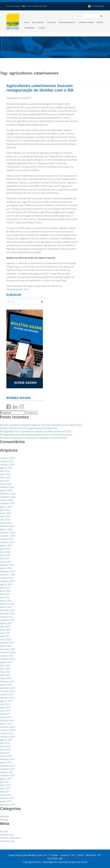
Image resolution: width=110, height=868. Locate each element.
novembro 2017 (8, 769)
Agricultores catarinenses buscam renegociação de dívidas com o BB (40, 88)
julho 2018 (5, 743)
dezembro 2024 (8, 494)
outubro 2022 (7, 578)
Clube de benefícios (67, 22)
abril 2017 (5, 792)
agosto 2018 (6, 740)
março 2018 (6, 756)
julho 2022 (5, 588)
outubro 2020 (7, 656)
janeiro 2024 (6, 529)
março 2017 (6, 795)
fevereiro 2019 (7, 720)
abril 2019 (5, 714)
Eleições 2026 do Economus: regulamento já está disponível (29, 428)
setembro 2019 (7, 698)
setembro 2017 (7, 776)
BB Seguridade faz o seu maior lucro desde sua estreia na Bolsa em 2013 (36, 431)
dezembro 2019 (8, 688)
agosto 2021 (6, 623)
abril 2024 (5, 520)
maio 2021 (5, 633)
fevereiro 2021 (7, 643)
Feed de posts (7, 835)
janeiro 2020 (6, 685)
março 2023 (6, 562)
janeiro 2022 (6, 607)
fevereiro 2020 (7, 682)
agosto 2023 (6, 546)
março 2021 (6, 639)
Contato (42, 28)
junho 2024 (5, 513)
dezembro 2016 (8, 805)
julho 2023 (5, 549)
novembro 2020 (8, 652)
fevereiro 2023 (7, 565)
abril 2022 (5, 597)
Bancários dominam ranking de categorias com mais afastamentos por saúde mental (41, 425)
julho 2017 (5, 782)
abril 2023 (5, 559)
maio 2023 (5, 555)
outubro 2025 (7, 461)
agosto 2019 (6, 701)
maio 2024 (5, 516)
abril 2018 (5, 753)
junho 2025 (5, 474)
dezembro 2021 (8, 610)
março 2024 (6, 523)
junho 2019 (5, 708)
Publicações (30, 28)
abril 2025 (5, 481)
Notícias (100, 22)
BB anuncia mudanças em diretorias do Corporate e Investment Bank (33, 438)
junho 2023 (5, 552)
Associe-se (52, 22)
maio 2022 (5, 594)
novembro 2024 (8, 497)
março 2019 (6, 717)
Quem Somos (38, 22)
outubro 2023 (7, 539)
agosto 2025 (6, 468)
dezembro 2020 (8, 649)
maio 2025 (5, 478)
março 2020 (6, 678)
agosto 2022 (6, 584)
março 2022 (6, 601)
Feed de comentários (10, 838)
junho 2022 (5, 591)
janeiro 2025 (6, 490)
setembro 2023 (7, 542)
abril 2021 (5, 636)
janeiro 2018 (6, 763)
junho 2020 (5, 669)
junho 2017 (5, 785)
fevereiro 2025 (7, 487)
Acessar (4, 831)
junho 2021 (5, 630)
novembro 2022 (8, 575)
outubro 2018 (7, 733)
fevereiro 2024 (7, 526)
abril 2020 (5, 675)
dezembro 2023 (8, 533)
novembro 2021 (8, 614)
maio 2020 (5, 672)
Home (27, 22)
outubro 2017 (7, 772)
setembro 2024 (7, 503)
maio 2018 (5, 750)
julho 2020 (5, 665)
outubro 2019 (7, 695)
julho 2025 (5, 471)
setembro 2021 (7, 620)
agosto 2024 (6, 507)
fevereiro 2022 (7, 604)
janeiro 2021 (6, 646)
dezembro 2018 (8, 727)
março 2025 (6, 484)
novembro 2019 (8, 691)
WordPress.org (7, 841)
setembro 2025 (7, 465)
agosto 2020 (6, 662)
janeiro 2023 (6, 568)
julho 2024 (5, 510)
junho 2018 (5, 746)
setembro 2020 (7, 659)
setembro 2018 (7, 737)
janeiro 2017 (6, 801)
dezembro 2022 (8, 571)
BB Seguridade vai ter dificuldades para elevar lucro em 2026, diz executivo (36, 435)
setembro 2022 (7, 581)
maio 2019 (5, 711)
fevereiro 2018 (7, 759)
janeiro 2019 (6, 724)
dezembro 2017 (8, 766)
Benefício (5, 816)
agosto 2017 (6, 779)
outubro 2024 (7, 500)
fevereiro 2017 (7, 798)
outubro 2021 (7, 617)
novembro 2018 (8, 730)
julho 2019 (5, 704)
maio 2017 (5, 789)
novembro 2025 (8, 458)
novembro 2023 (8, 536)
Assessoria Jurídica (86, 22)
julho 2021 (5, 627)
